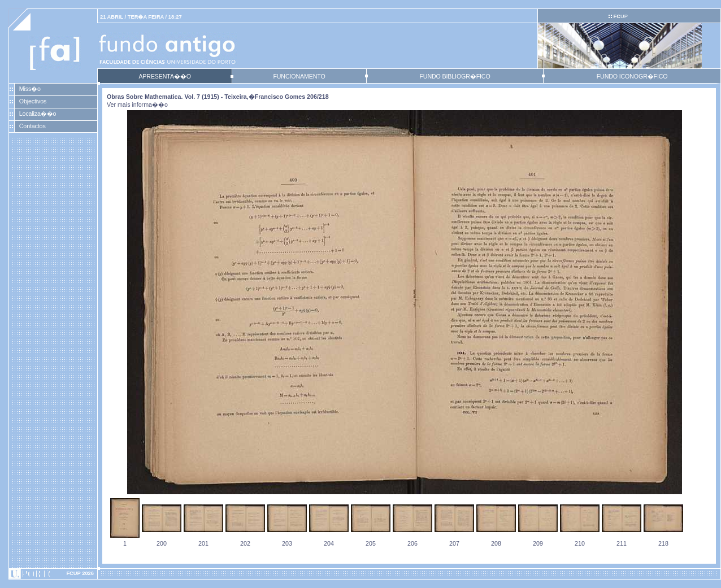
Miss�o (30, 89)
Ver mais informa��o (137, 104)
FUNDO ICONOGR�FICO (632, 76)
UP (620, 16)
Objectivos (33, 101)
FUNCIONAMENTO (299, 76)
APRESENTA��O (164, 76)
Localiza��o (38, 114)
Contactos (32, 126)
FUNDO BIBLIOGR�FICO (455, 76)
